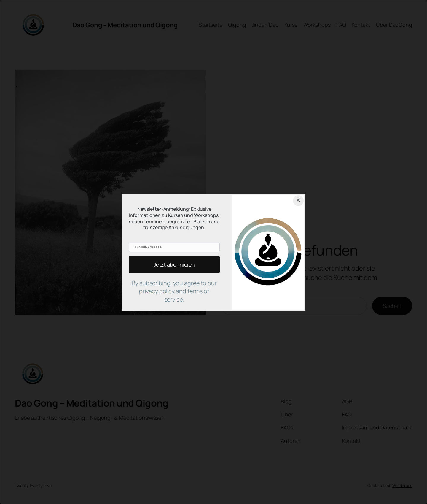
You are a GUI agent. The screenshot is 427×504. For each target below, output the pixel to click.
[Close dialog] (298, 201)
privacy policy (157, 291)
